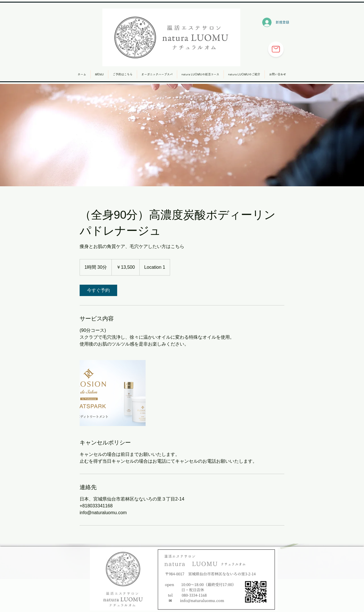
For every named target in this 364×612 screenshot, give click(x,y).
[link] (98, 290)
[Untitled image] (113, 393)
